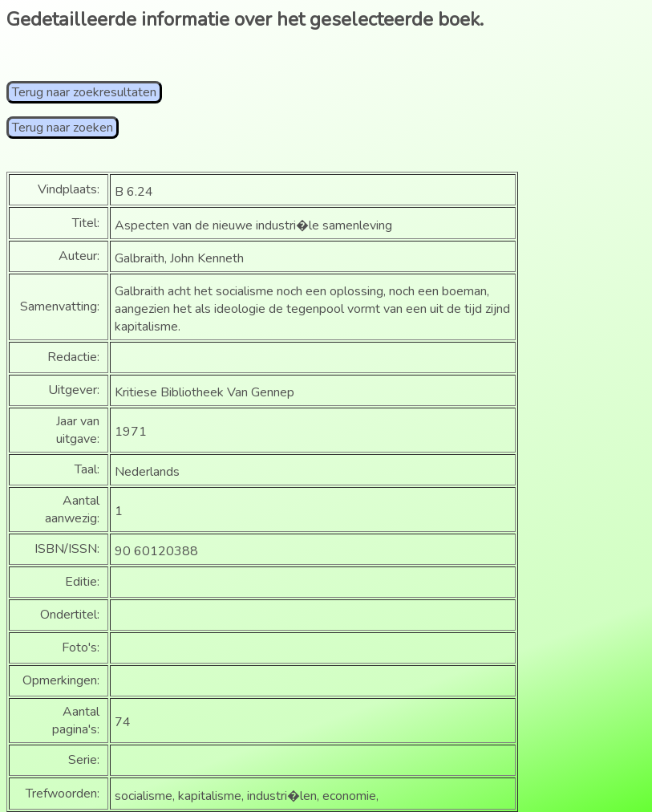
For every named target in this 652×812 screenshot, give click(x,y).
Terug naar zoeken (63, 128)
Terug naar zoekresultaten (84, 92)
